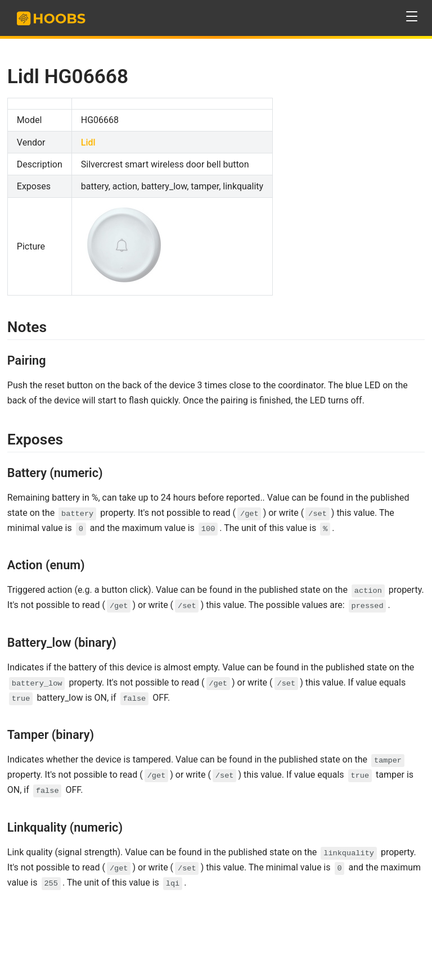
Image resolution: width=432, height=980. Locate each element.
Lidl (88, 142)
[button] (412, 17)
